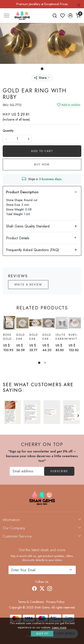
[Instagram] (50, 589)
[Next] (78, 416)
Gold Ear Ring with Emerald (36, 337)
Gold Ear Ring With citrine (22, 337)
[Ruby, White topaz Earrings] (75, 324)
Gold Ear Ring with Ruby (47, 337)
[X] (42, 589)
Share (40, 78)
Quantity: (8, 131)
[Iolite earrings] (62, 323)
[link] (55, 16)
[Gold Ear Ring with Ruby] (48, 323)
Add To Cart (42, 151)
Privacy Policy (55, 602)
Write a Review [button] (28, 285)
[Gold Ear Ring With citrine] (22, 323)
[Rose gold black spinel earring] (9, 323)
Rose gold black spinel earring (9, 337)
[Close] (79, 5)
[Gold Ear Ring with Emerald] (36, 323)
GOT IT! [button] (42, 634)
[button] (70, 16)
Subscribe (59, 471)
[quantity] (17, 139)
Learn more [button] (59, 627)
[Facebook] (34, 589)
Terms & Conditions (31, 602)
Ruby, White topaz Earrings (75, 338)
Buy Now (42, 165)
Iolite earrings (62, 337)
